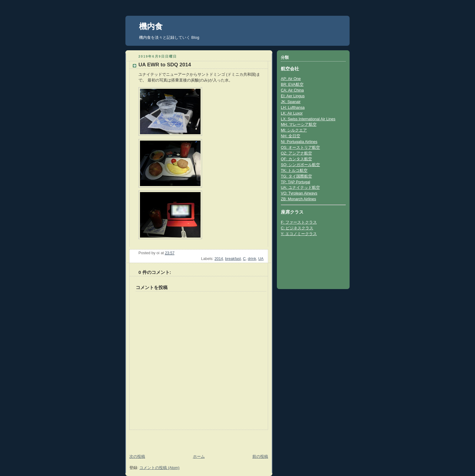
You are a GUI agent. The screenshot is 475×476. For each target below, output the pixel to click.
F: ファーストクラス (299, 222)
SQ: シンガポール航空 (300, 165)
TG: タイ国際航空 (296, 176)
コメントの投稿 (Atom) (159, 468)
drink (252, 259)
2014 (219, 259)
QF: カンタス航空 (296, 159)
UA (261, 259)
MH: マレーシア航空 (299, 125)
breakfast (233, 259)
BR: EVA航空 (292, 85)
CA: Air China (292, 90)
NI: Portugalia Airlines (299, 142)
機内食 (151, 26)
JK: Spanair (291, 102)
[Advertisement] (161, 439)
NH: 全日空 (291, 136)
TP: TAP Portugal (296, 182)
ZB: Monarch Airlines (298, 199)
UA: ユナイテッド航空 (300, 188)
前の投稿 (260, 457)
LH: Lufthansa (293, 108)
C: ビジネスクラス (297, 228)
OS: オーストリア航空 (300, 148)
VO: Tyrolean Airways (299, 193)
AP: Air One (291, 79)
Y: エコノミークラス (299, 234)
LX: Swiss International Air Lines (308, 119)
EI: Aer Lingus (293, 96)
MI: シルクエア (294, 130)
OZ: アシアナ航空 (296, 153)
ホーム (199, 457)
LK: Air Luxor (292, 113)
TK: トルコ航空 (294, 171)
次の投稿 (137, 457)
